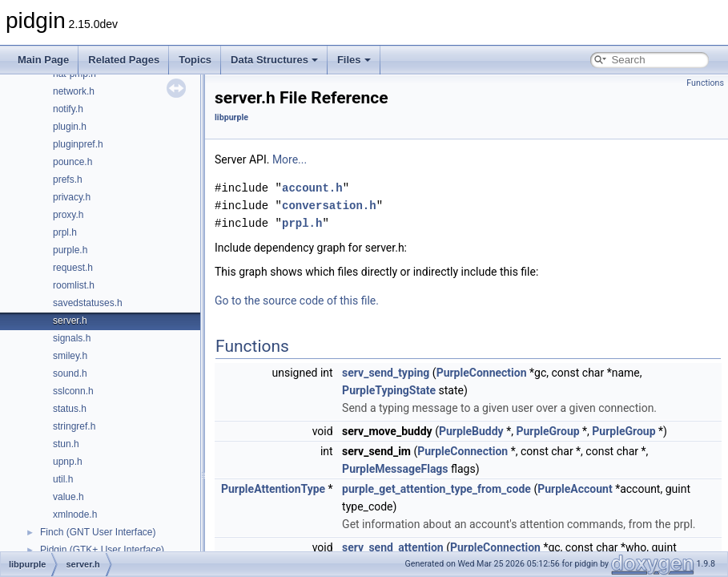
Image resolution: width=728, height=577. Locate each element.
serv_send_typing (386, 373)
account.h (312, 188)
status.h (70, 409)
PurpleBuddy (471, 431)
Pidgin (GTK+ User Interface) (102, 550)
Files (354, 60)
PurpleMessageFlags (395, 469)
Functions (705, 83)
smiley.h (70, 356)
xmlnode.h (75, 514)
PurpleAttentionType (273, 489)
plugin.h (70, 127)
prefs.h (68, 180)
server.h (70, 321)
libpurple (231, 117)
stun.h (66, 444)
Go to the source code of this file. (297, 301)
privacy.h (72, 197)
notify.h (68, 109)
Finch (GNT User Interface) (98, 532)
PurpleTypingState (389, 390)
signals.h (72, 338)
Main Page (43, 60)
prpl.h (65, 232)
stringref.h (74, 426)
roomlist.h (74, 285)
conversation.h (329, 206)
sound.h (70, 373)
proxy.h (68, 215)
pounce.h (72, 162)
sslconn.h (73, 391)
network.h (74, 91)
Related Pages (124, 60)
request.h (73, 268)
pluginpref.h (78, 144)
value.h (68, 497)
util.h (63, 479)
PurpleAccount (575, 489)
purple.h (70, 250)
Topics (195, 60)
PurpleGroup (547, 431)
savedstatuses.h (88, 303)
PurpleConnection (482, 373)
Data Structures (274, 60)
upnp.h (68, 462)
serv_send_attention (393, 547)
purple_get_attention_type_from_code (436, 489)
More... (290, 159)
